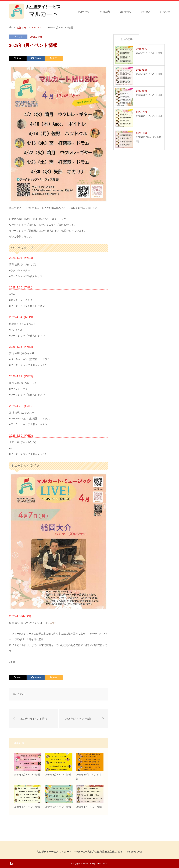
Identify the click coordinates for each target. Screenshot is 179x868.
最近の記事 (126, 39)
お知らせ (165, 12)
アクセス (145, 12)
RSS (12, 863)
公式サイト (53, 623)
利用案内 (105, 12)
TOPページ (84, 12)
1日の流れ (125, 12)
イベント (18, 37)
